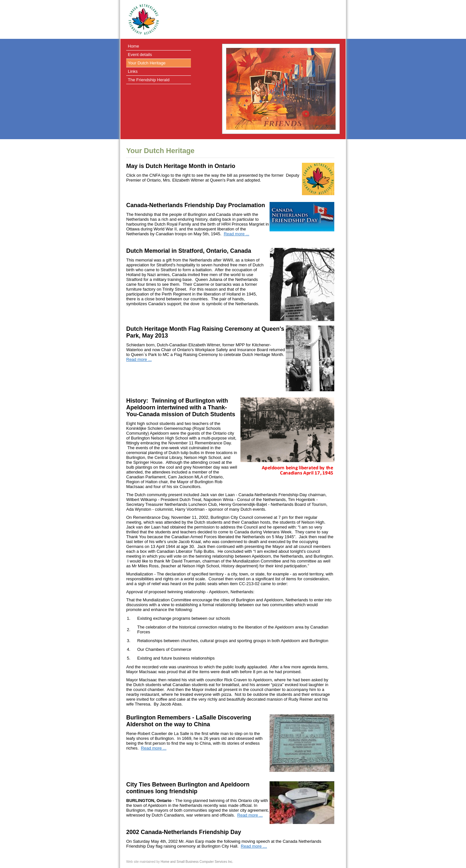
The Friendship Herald (149, 80)
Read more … (254, 846)
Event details (140, 55)
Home (133, 46)
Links (133, 71)
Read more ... (236, 234)
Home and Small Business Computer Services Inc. (197, 862)
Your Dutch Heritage (147, 63)
